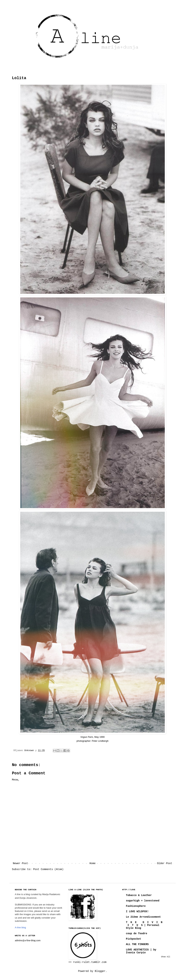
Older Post (165, 863)
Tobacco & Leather (139, 895)
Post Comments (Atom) (48, 869)
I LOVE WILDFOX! (137, 912)
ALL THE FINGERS (137, 944)
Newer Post (20, 863)
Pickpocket (134, 939)
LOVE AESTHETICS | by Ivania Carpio (141, 951)
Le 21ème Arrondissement (143, 917)
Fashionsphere (136, 906)
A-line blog (20, 927)
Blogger (100, 971)
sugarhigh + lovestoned (143, 901)
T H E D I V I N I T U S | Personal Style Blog (144, 925)
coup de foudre (137, 933)
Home (92, 863)
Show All (166, 957)
